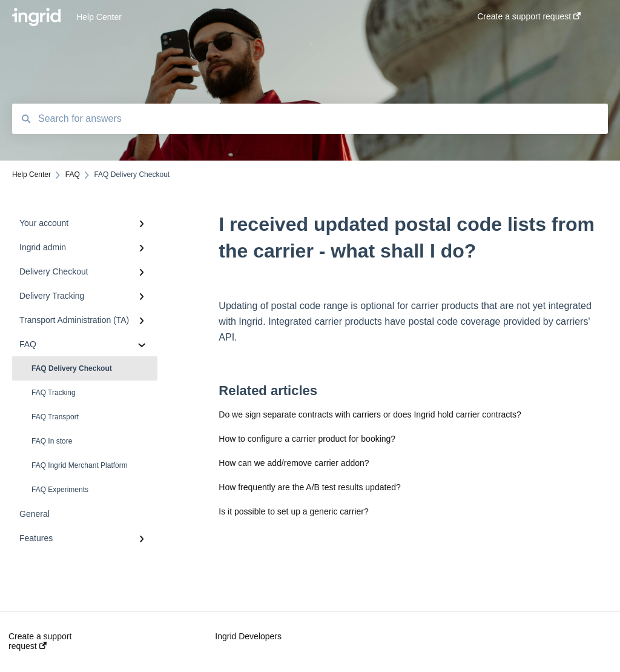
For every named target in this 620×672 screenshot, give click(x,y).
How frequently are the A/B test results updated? (309, 487)
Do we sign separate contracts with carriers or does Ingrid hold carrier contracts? (370, 414)
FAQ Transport (55, 417)
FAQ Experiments (60, 490)
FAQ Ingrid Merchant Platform (80, 465)
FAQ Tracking (54, 393)
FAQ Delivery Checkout (72, 368)
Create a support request (40, 641)
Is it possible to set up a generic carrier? (293, 511)
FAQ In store (52, 441)
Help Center (99, 17)
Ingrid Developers (248, 636)
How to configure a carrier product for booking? (307, 439)
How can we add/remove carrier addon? (294, 463)
